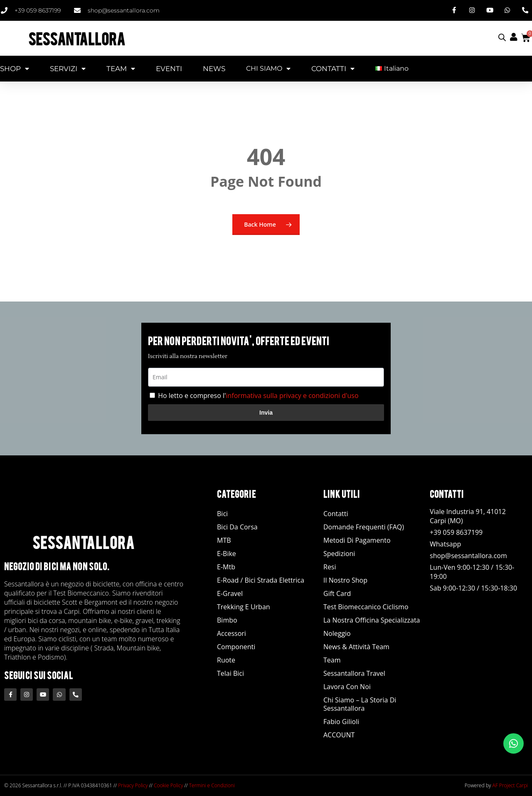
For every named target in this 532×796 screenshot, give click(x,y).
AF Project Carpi (510, 785)
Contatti (336, 514)
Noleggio (337, 633)
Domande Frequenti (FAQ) (364, 527)
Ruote (226, 660)
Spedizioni (339, 554)
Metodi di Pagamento (357, 540)
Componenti (236, 647)
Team (332, 660)
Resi (330, 567)
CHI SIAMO (268, 68)
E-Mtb (226, 567)
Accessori (232, 633)
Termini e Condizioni (212, 785)
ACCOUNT (339, 735)
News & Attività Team (356, 647)
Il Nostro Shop (345, 580)
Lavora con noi (347, 687)
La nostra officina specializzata (372, 620)
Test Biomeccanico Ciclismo (366, 607)
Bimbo (227, 620)
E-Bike (227, 554)
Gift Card (337, 593)
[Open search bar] (502, 37)
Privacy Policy (133, 785)
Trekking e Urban (244, 607)
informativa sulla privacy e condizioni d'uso (292, 396)
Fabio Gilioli (341, 722)
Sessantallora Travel (354, 673)
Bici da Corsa (237, 527)
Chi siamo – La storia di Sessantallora (360, 704)
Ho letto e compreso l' (258, 396)
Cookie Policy (168, 785)
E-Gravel (230, 593)
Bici (222, 514)
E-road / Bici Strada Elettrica (261, 580)
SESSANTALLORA (77, 38)
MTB (224, 540)
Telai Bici (230, 673)
